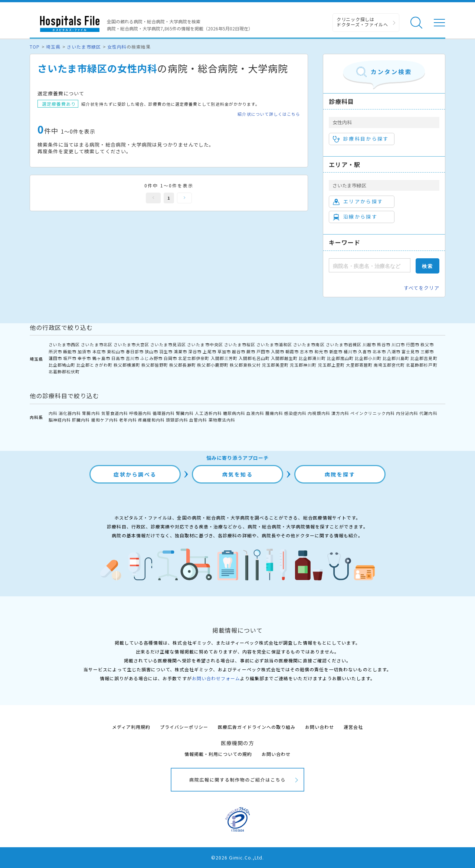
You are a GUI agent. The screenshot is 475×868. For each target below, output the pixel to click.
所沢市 (55, 351)
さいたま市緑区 (84, 47)
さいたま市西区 (64, 344)
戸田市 (263, 351)
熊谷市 (384, 344)
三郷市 (427, 351)
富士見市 (410, 351)
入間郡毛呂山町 (254, 358)
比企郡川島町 (396, 358)
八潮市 (394, 351)
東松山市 (116, 351)
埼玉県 (53, 47)
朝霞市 (292, 351)
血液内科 (255, 413)
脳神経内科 (60, 420)
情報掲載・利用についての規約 (218, 754)
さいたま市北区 (96, 344)
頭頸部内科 (177, 420)
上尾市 (209, 351)
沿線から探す (355, 217)
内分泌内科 (407, 413)
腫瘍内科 (274, 413)
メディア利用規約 (131, 727)
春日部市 (135, 351)
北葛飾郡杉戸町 (422, 365)
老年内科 (128, 420)
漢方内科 (340, 413)
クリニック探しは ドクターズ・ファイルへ (362, 22)
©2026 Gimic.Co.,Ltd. (237, 857)
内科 (53, 413)
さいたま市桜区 (240, 344)
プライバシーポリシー (184, 727)
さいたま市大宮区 (131, 344)
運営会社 (353, 727)
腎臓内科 (185, 413)
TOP (35, 47)
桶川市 (350, 351)
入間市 (278, 351)
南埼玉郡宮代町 (389, 365)
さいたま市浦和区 (274, 344)
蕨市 (251, 351)
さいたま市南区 (309, 344)
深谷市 (195, 351)
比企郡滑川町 (312, 358)
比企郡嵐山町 (340, 358)
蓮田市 (55, 358)
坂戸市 (70, 358)
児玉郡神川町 (303, 365)
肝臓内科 (81, 420)
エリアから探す (358, 202)
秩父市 (427, 344)
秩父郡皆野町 (155, 365)
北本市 (379, 351)
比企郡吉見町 (424, 358)
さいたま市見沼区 (168, 344)
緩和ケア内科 (105, 420)
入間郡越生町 (284, 358)
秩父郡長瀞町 (183, 365)
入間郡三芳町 (224, 358)
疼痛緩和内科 (151, 420)
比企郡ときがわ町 (94, 365)
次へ (184, 198)
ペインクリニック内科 (373, 413)
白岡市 (170, 358)
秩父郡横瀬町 (127, 365)
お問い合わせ (320, 727)
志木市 (307, 351)
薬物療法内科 (222, 420)
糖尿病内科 (234, 413)
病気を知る (238, 474)
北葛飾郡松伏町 (64, 371)
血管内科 (198, 420)
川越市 (369, 344)
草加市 (224, 351)
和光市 (321, 351)
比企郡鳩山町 (62, 365)
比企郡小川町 (368, 358)
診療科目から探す (361, 139)
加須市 (84, 351)
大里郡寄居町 (359, 365)
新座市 (336, 351)
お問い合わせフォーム (216, 678)
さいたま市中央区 (205, 344)
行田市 (413, 344)
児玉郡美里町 (275, 365)
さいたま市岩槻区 (344, 344)
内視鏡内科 (319, 413)
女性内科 (117, 47)
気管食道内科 (115, 413)
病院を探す (340, 474)
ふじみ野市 (151, 358)
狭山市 (151, 351)
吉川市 (132, 358)
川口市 (398, 344)
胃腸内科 (91, 413)
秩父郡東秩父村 (245, 365)
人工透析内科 (208, 413)
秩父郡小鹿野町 (213, 365)
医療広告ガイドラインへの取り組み (257, 727)
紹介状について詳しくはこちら (269, 114)
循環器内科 (164, 413)
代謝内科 (428, 413)
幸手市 (84, 358)
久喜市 (365, 351)
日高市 (118, 358)
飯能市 (70, 351)
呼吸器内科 (140, 413)
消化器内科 (70, 413)
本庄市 (99, 351)
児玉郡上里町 (331, 365)
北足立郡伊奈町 (194, 358)
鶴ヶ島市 (101, 358)
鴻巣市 (180, 351)
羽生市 (166, 351)
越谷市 (239, 351)
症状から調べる (135, 474)
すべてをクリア (422, 288)
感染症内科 (295, 413)
